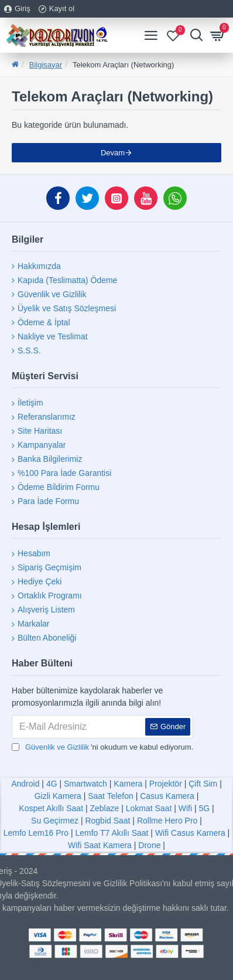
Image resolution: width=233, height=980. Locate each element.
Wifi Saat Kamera (100, 845)
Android (25, 784)
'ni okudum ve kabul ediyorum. (102, 747)
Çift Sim (203, 784)
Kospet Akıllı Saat (51, 808)
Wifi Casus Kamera (190, 833)
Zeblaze (104, 808)
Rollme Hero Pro (167, 821)
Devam (113, 153)
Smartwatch (85, 784)
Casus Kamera (167, 796)
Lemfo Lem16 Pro (36, 833)
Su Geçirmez (55, 821)
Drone (149, 845)
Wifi (185, 808)
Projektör (166, 784)
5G (204, 808)
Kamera (128, 784)
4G (52, 784)
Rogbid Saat (107, 821)
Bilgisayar (46, 65)
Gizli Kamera (58, 796)
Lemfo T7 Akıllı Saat (112, 833)
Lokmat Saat (149, 808)
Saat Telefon (111, 796)
